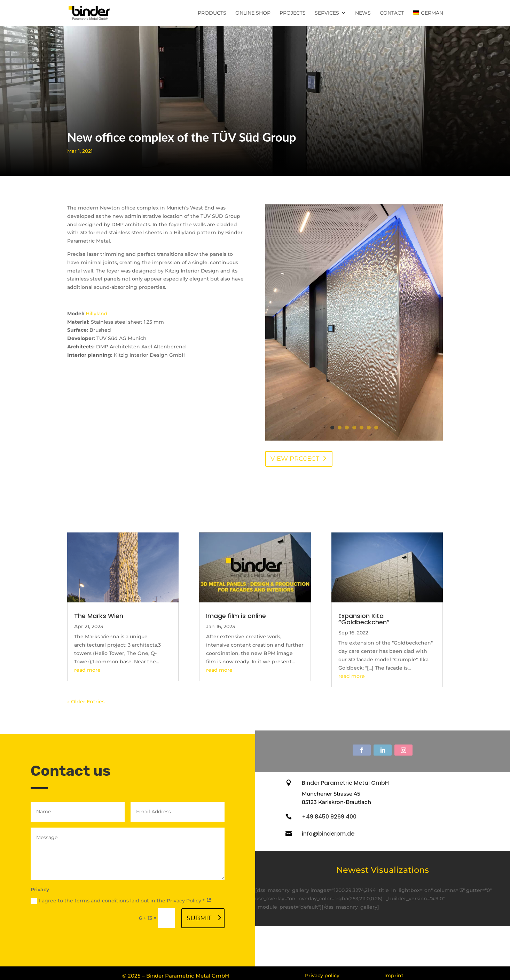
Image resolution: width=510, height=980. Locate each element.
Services (327, 13)
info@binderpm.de (328, 834)
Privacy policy (322, 975)
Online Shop (253, 13)
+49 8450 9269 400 (329, 817)
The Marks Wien (99, 616)
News (363, 13)
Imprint (394, 975)
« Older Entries (86, 702)
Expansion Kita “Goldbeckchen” (364, 619)
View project (295, 459)
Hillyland (97, 314)
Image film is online (236, 616)
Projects (293, 13)
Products (212, 13)
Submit (199, 918)
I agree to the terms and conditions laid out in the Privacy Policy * (121, 901)
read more (87, 670)
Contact (392, 13)
